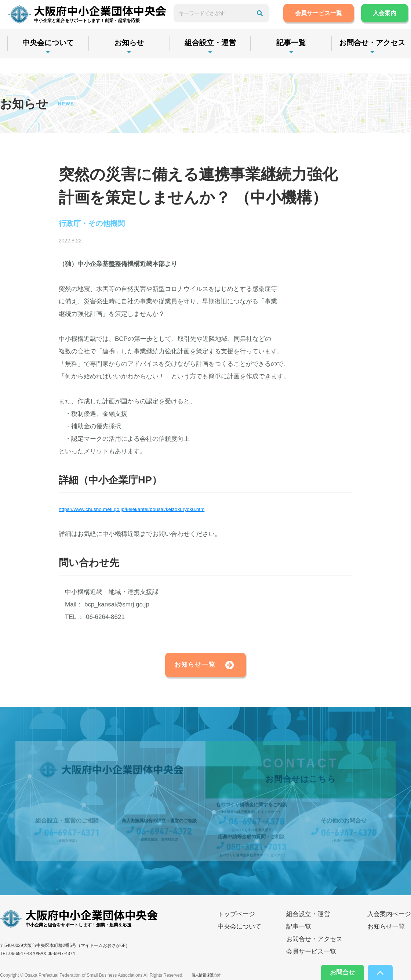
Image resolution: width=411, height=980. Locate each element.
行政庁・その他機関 (99, 224)
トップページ (236, 921)
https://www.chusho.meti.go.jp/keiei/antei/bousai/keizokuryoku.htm (150, 511)
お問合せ (335, 971)
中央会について (50, 58)
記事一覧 (305, 58)
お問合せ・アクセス (314, 946)
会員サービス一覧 (332, 21)
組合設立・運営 (220, 58)
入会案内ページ (389, 921)
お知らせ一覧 (182, 669)
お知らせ (135, 58)
